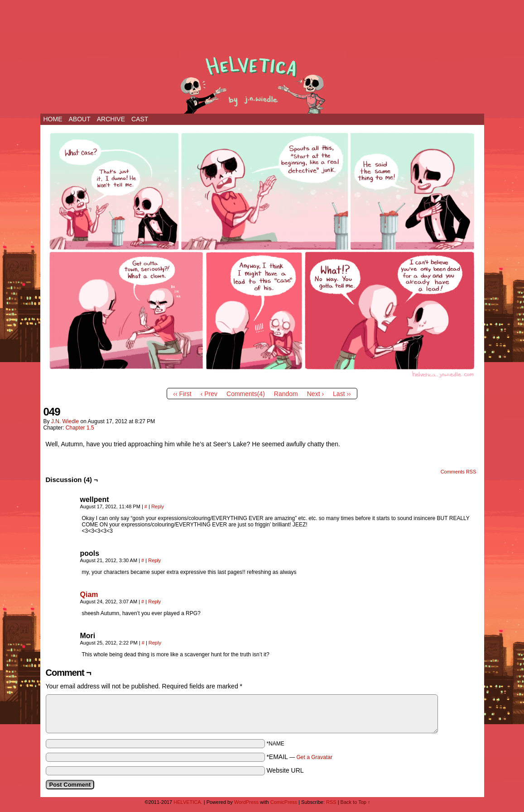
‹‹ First (182, 394)
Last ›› (342, 394)
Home (53, 119)
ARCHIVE (111, 119)
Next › (315, 394)
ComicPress (284, 802)
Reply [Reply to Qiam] (154, 602)
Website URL (285, 770)
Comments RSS (459, 472)
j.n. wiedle (65, 421)
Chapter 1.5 (80, 428)
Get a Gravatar (315, 757)
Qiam (89, 595)
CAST (140, 119)
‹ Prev (209, 394)
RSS (331, 802)
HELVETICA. (262, 82)
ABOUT (80, 119)
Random (286, 394)
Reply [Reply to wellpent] (158, 506)
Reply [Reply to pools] (154, 560)
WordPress (246, 802)
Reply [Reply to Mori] (155, 643)
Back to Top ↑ (356, 802)
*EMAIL (299, 757)
